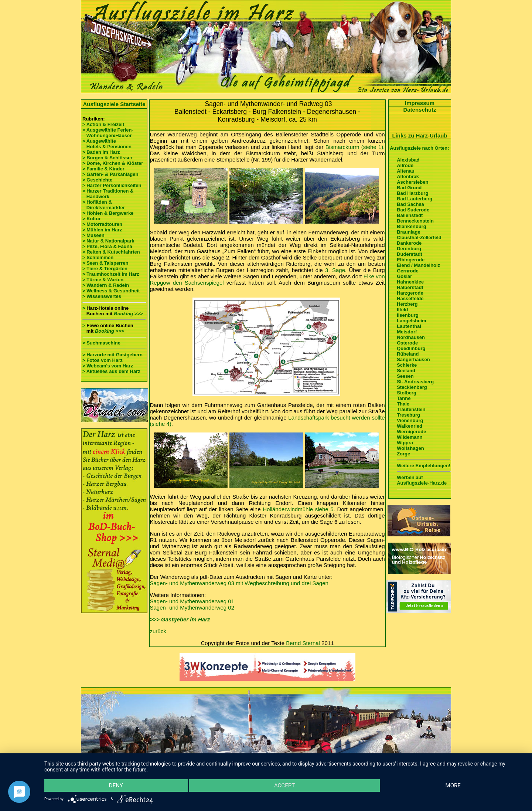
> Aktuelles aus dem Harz (111, 371)
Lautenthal (409, 326)
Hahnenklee (410, 282)
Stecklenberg (412, 387)
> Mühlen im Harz (102, 230)
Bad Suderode (413, 210)
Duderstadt (410, 254)
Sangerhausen (413, 359)
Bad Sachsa (410, 204)
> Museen (93, 235)
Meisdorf (407, 332)
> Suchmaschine (101, 343)
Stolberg (407, 393)
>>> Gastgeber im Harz (180, 619)
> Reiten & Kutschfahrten (111, 252)
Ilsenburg (408, 315)
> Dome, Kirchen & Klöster (113, 163)
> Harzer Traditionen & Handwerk (108, 194)
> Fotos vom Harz (103, 360)
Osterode (407, 343)
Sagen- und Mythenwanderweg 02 (192, 608)
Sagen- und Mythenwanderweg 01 (192, 601)
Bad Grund (409, 188)
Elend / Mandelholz (418, 265)
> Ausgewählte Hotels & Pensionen (107, 144)
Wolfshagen (410, 448)
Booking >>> (128, 314)
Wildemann (410, 437)
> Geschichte (97, 180)
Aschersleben (412, 182)
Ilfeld (402, 310)
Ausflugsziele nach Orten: (419, 148)
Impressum (420, 103)
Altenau (406, 171)
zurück (158, 631)
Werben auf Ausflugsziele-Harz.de (422, 480)
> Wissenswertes (102, 296)
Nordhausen (411, 337)
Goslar (404, 276)
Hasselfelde (410, 298)
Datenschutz (420, 110)
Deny (116, 785)
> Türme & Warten (103, 280)
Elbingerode (411, 260)
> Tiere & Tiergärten (105, 269)
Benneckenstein (415, 221)
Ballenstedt (410, 215)
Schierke (407, 365)
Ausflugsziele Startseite (114, 104)
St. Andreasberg (415, 382)
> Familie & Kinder (103, 169)
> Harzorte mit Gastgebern (112, 355)
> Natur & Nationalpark (108, 241)
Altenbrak (408, 177)
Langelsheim (411, 321)
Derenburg (409, 249)
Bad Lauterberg (415, 199)
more (453, 785)
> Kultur (91, 219)
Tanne (404, 398)
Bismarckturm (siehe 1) (354, 147)
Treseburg (408, 415)
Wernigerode (411, 432)
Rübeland (408, 354)
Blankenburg (411, 226)
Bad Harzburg (412, 193)
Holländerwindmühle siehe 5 (298, 509)
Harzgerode (410, 293)
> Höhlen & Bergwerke (108, 213)
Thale (403, 404)
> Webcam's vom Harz (108, 366)
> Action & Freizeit (103, 124)
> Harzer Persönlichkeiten (112, 185)
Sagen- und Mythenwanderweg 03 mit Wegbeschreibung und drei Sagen (239, 583)
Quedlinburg (411, 348)
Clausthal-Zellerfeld (419, 237)
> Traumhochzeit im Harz (111, 274)
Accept (284, 785)
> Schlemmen (98, 257)
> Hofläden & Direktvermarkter (104, 205)
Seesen (405, 376)
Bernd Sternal (303, 643)
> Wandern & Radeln (106, 285)
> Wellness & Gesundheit (111, 291)
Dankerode (409, 243)
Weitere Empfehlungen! (424, 466)
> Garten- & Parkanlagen (110, 174)
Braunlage (409, 232)
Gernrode (408, 271)
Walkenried (410, 426)
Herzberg (407, 304)
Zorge (403, 454)
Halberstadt (410, 287)
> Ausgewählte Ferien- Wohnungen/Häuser (108, 133)
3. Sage (335, 270)
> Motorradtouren (102, 224)
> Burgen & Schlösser (107, 158)
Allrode (405, 165)
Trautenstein (411, 409)
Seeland (406, 371)
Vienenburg (410, 420)
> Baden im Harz (101, 152)
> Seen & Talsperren (105, 263)
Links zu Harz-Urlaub (420, 135)
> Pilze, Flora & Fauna (107, 246)
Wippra (405, 443)
